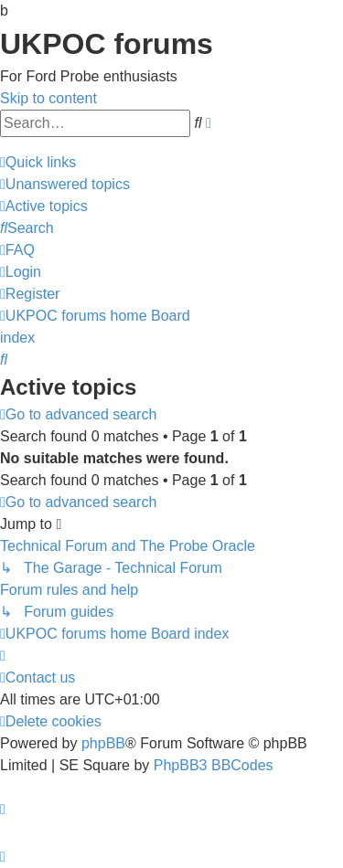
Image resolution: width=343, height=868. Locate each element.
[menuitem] (65, 184)
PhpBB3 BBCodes (214, 765)
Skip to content (48, 98)
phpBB (103, 743)
